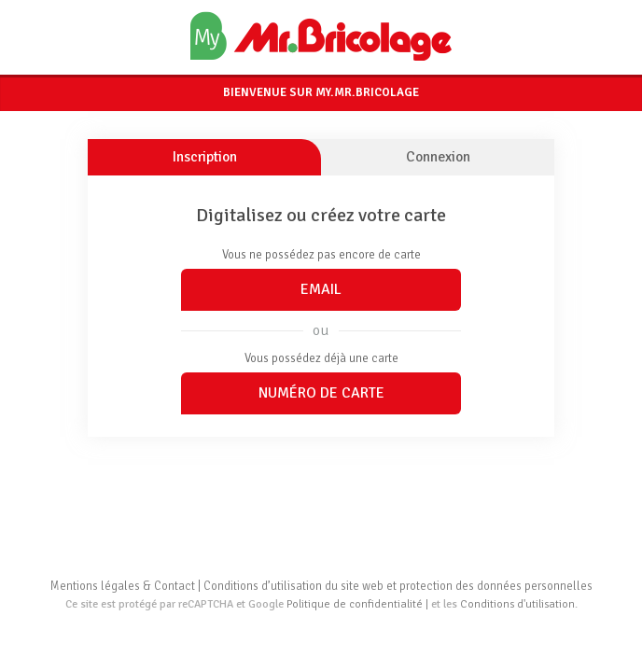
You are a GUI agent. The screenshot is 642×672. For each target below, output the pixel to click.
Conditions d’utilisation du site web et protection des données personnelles (398, 586)
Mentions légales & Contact (123, 586)
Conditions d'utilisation (517, 604)
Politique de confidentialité (355, 604)
